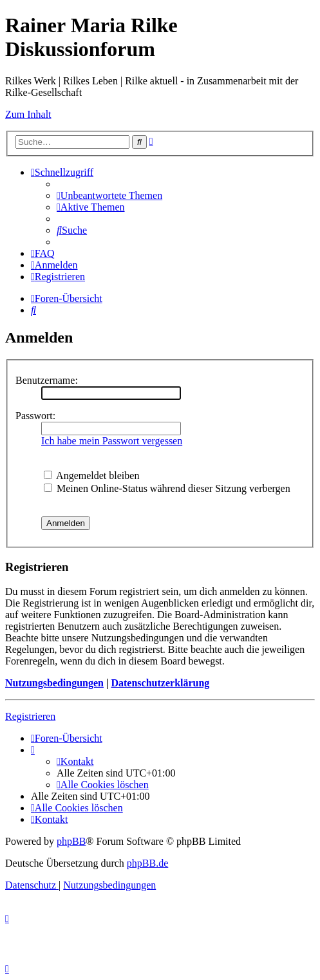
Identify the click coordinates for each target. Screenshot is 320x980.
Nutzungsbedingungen (54, 683)
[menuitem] (109, 195)
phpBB (71, 841)
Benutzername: (47, 380)
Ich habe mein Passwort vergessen (112, 441)
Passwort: (35, 416)
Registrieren (30, 716)
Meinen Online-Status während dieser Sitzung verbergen (167, 488)
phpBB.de (147, 863)
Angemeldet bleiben (91, 476)
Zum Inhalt (28, 114)
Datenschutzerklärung (160, 683)
